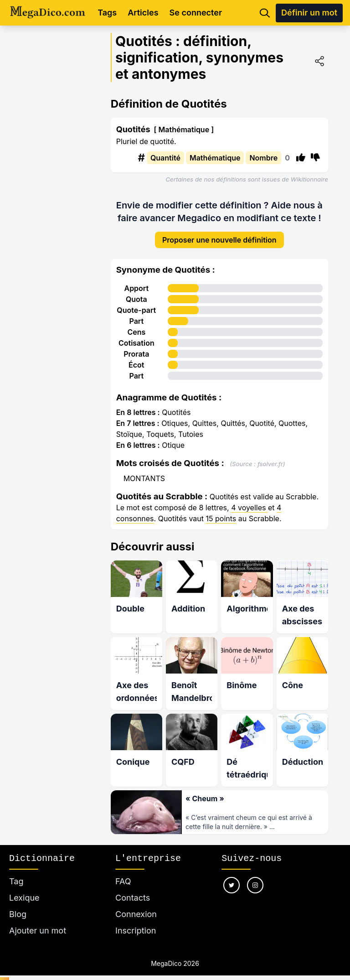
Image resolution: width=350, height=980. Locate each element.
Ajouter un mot (38, 920)
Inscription (136, 920)
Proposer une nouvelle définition (219, 233)
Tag (16, 871)
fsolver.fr (270, 457)
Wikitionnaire (309, 179)
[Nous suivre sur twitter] (232, 875)
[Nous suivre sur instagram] (255, 875)
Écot (136, 358)
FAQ (123, 871)
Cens (136, 325)
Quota (136, 292)
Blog (18, 904)
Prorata (136, 347)
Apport (136, 281)
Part (136, 314)
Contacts (133, 888)
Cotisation (136, 336)
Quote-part (136, 303)
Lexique (24, 888)
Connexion (136, 904)
